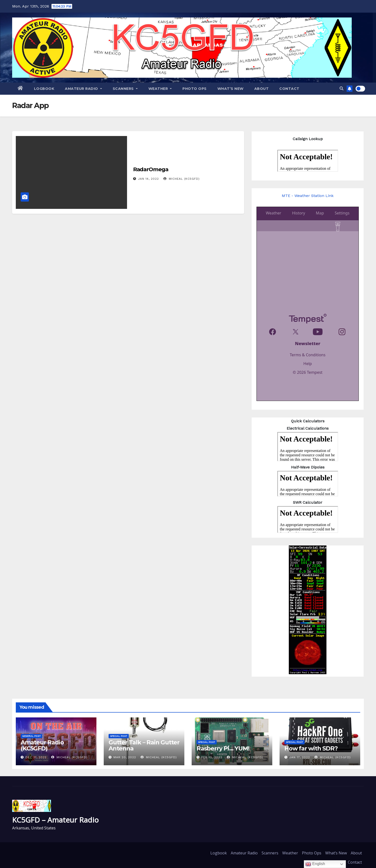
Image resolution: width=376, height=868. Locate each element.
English (315, 864)
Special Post (119, 736)
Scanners (125, 89)
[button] (342, 89)
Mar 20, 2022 (125, 757)
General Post (31, 736)
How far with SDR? (311, 748)
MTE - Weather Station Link (308, 196)
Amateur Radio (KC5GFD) (42, 745)
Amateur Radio (83, 89)
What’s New (231, 89)
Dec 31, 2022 (36, 757)
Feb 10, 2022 (212, 757)
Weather (160, 89)
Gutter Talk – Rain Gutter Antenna (144, 745)
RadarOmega (151, 169)
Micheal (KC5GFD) (182, 179)
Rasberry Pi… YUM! (223, 748)
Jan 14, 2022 (148, 179)
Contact (289, 89)
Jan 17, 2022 (300, 757)
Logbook (44, 89)
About (262, 89)
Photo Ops (195, 89)
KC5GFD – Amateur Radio (55, 820)
